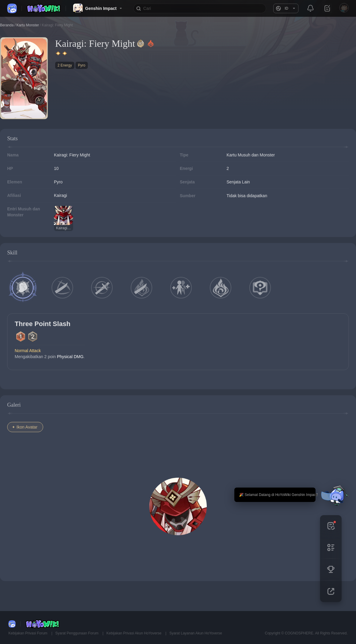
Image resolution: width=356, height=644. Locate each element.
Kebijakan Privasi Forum (28, 633)
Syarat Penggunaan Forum (77, 633)
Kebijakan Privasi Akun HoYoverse (134, 633)
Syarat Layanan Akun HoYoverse (196, 633)
